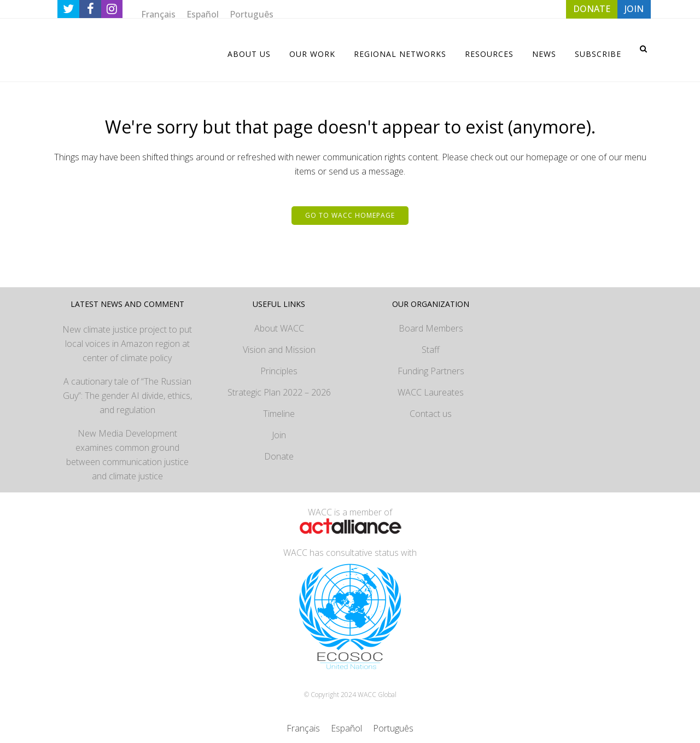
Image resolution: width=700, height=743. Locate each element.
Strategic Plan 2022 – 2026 (279, 392)
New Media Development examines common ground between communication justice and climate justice (127, 455)
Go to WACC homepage (350, 215)
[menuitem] (158, 14)
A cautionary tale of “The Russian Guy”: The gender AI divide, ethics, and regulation (127, 396)
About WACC (279, 328)
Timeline (279, 414)
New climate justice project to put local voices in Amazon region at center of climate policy (127, 344)
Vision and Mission (279, 350)
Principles (279, 371)
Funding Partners (431, 371)
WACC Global (377, 695)
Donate (279, 456)
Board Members (431, 328)
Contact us (431, 414)
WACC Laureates (431, 392)
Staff (431, 350)
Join (279, 435)
